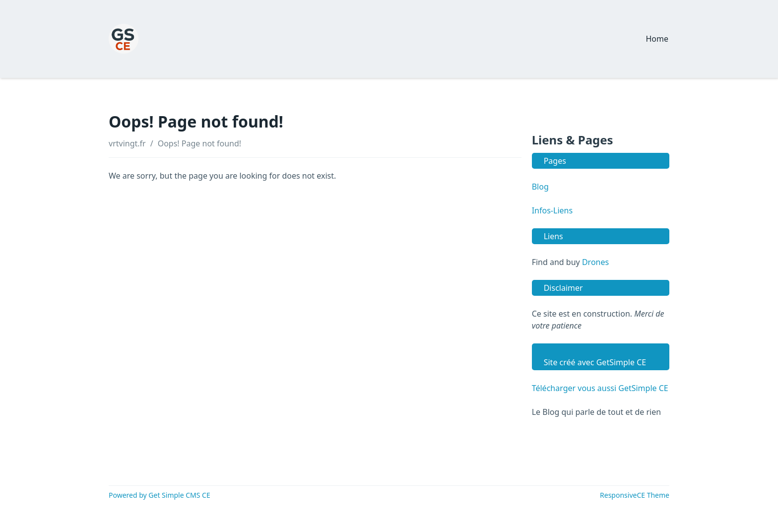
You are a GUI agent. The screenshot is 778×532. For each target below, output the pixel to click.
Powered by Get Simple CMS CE (160, 495)
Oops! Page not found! (199, 143)
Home (657, 39)
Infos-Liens (552, 210)
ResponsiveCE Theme (635, 495)
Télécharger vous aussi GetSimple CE (600, 388)
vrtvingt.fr (127, 143)
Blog (540, 187)
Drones (595, 262)
